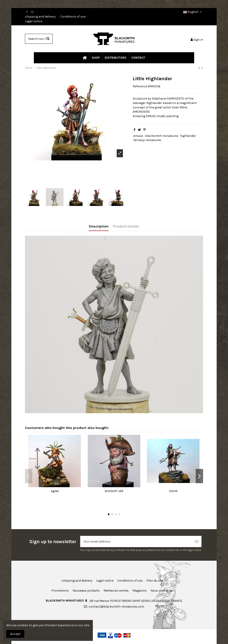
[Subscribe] (197, 541)
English (193, 12)
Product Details (126, 226)
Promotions (60, 591)
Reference (140, 86)
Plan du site (155, 581)
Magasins (140, 591)
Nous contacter (162, 591)
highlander (188, 136)
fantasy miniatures (147, 140)
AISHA (173, 491)
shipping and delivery (41, 17)
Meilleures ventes (116, 591)
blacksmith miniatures (162, 136)
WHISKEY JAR (114, 491)
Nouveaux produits (86, 591)
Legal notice (34, 21)
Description (99, 226)
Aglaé (55, 491)
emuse (138, 136)
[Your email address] (136, 541)
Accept (15, 634)
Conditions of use (73, 17)
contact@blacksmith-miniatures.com (116, 607)
